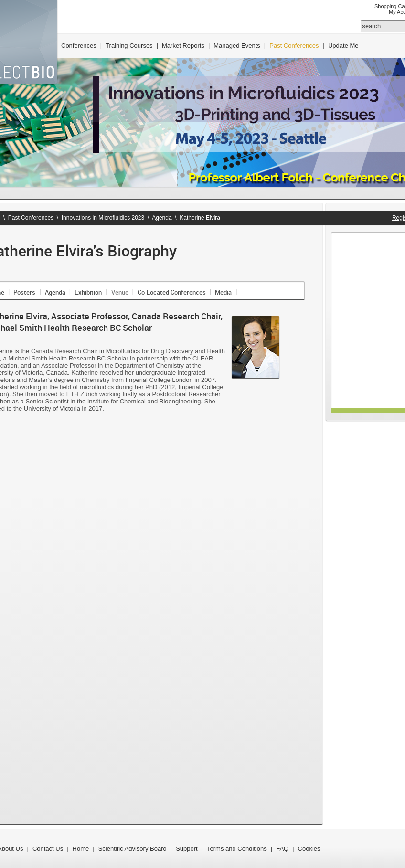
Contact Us (48, 849)
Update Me (343, 46)
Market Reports (183, 46)
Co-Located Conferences (172, 292)
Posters (24, 292)
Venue (120, 292)
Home (81, 849)
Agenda (162, 218)
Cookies (309, 849)
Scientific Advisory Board (133, 849)
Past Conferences (294, 46)
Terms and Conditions (237, 849)
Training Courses (129, 46)
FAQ (282, 849)
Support (187, 849)
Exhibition (88, 292)
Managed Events (237, 46)
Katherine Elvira (200, 218)
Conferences (79, 46)
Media (223, 292)
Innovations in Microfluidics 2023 (103, 218)
